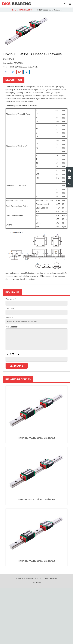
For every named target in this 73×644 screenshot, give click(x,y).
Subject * (9, 318)
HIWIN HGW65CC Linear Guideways (37, 499)
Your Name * (11, 299)
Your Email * (10, 308)
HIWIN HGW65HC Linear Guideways (37, 438)
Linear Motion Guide (30, 67)
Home (14, 10)
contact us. (30, 279)
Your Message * (12, 327)
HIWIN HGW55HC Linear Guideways (37, 561)
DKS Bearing (36, 582)
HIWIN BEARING (25, 10)
